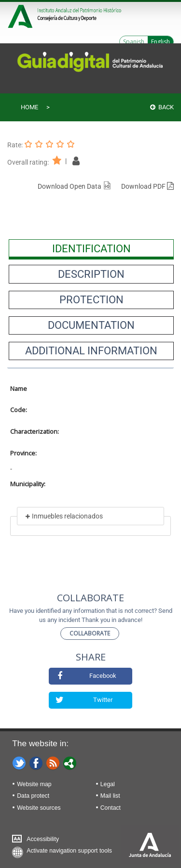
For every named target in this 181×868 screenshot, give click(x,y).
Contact (111, 808)
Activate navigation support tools (69, 851)
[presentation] (91, 248)
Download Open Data (75, 186)
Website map (34, 784)
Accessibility (43, 839)
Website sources (39, 808)
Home (29, 107)
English (160, 42)
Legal (108, 784)
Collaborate (90, 633)
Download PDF (147, 186)
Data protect (33, 796)
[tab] (91, 248)
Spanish (134, 42)
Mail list (110, 796)
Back (162, 107)
